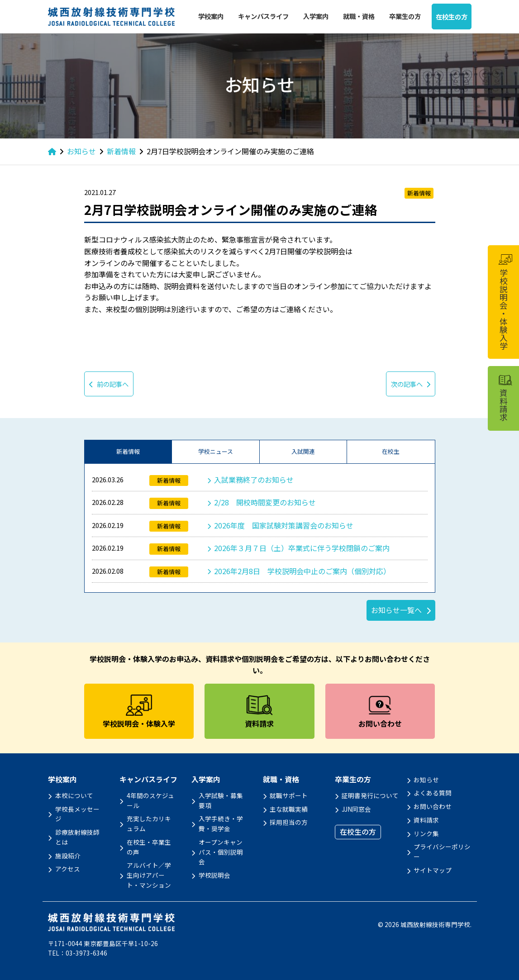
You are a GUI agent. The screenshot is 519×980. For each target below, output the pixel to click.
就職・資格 (359, 16)
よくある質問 (433, 793)
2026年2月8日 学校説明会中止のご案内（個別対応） (302, 571)
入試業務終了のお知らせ (254, 480)
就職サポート (289, 795)
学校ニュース (216, 451)
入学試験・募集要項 (221, 800)
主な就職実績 (289, 809)
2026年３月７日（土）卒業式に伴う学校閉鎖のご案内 (302, 548)
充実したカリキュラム (149, 823)
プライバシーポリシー (442, 852)
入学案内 (316, 16)
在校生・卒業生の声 (149, 847)
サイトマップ (433, 870)
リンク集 (426, 833)
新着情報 (128, 451)
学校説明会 (214, 875)
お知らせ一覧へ (396, 610)
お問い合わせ (433, 806)
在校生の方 (452, 17)
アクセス (68, 869)
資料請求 (426, 820)
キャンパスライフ (263, 16)
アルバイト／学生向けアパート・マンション (149, 875)
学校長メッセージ (77, 814)
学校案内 (211, 16)
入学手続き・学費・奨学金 (221, 823)
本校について (74, 795)
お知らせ (426, 780)
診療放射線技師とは (77, 837)
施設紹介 (68, 856)
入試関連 (303, 451)
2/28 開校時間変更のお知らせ (265, 502)
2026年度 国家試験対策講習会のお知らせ (284, 525)
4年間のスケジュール (150, 800)
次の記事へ (411, 384)
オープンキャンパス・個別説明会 (221, 852)
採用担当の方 (289, 822)
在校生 (391, 451)
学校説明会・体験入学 (505, 302)
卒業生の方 (405, 16)
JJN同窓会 (356, 809)
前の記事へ (109, 384)
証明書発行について (370, 795)
